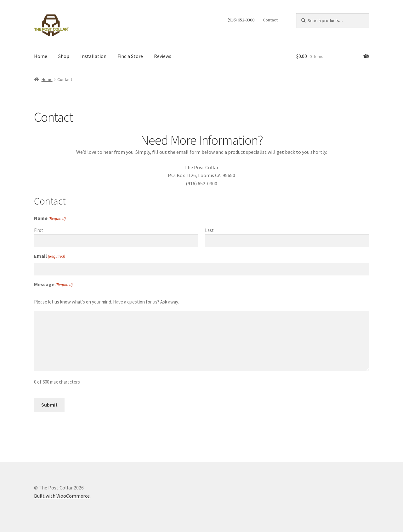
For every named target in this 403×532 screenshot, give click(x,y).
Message (53, 285)
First (39, 230)
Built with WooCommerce (62, 496)
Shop (64, 56)
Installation (93, 56)
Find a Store (130, 56)
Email (50, 256)
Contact (270, 20)
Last (209, 230)
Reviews (163, 56)
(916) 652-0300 (241, 20)
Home (41, 56)
